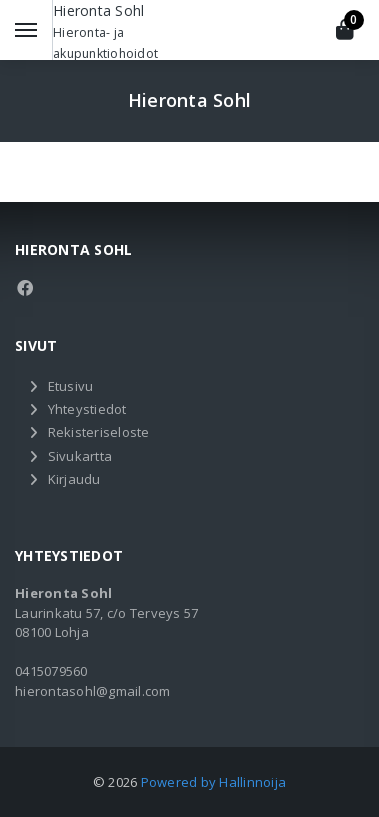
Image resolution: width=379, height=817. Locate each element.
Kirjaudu (74, 479)
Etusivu (71, 386)
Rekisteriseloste (99, 432)
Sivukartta (80, 456)
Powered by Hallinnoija (214, 782)
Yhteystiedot (87, 409)
